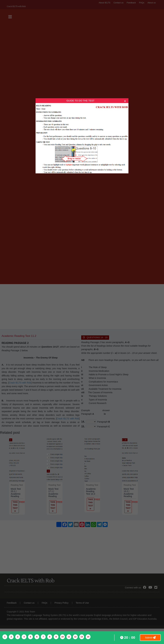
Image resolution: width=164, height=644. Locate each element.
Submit (150, 638)
